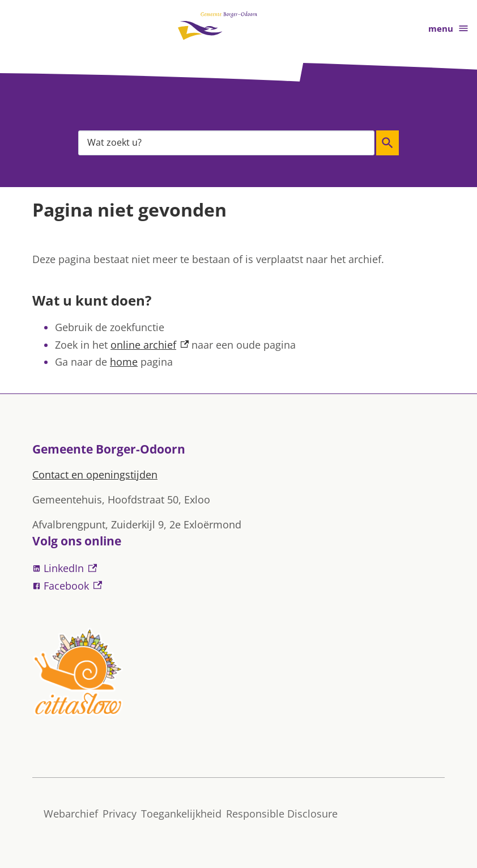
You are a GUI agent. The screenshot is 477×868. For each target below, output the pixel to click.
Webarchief (71, 814)
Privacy (120, 814)
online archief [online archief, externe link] (150, 345)
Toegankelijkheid (181, 814)
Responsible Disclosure (282, 814)
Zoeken (387, 143)
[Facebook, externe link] (238, 586)
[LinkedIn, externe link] (238, 568)
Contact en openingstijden (95, 475)
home (124, 362)
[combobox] (226, 143)
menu (449, 29)
